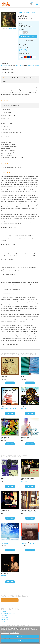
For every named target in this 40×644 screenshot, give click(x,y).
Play (4, 105)
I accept (20, 641)
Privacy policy (4, 615)
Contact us (4, 611)
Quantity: (22, 29)
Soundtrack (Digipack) (26, 437)
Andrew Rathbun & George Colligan (29, 512)
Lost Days (3, 542)
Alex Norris (4, 512)
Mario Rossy (31, 65)
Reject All (20, 636)
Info (5, 78)
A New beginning (5, 510)
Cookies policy (4, 617)
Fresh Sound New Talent (25, 18)
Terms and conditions (24, 51)
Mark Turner (24, 481)
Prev (6, 105)
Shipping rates (23, 49)
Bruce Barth (4, 439)
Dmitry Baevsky (25, 439)
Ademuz (3, 478)
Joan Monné (24, 378)
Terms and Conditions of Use (8, 613)
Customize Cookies (14, 633)
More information (5, 633)
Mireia (23, 376)
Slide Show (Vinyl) (25, 542)
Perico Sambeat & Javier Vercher (9, 408)
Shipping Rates (5, 619)
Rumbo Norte (4, 376)
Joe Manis (3, 575)
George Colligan (9, 9)
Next (9, 105)
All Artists (3, 621)
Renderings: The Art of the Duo (28, 510)
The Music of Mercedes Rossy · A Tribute (29, 479)
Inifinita (3, 407)
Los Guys (23, 407)
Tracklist (16, 78)
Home (3, 9)
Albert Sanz (24, 408)
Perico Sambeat (19, 65)
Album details (30, 78)
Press (6, 81)
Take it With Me (5, 574)
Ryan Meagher (4, 544)
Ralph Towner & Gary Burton (28, 544)
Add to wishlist (29, 41)
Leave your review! (12, 29)
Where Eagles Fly (5, 437)
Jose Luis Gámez (5, 378)
